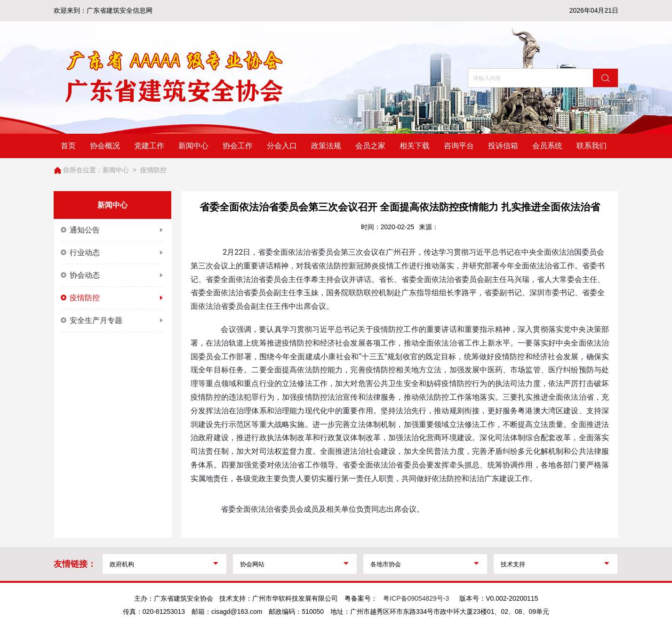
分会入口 (282, 146)
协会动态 (112, 275)
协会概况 (105, 146)
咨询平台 (459, 146)
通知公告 (112, 230)
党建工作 (149, 146)
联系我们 (592, 146)
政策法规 (326, 146)
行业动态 (112, 253)
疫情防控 (153, 170)
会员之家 (370, 146)
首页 (68, 146)
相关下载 (415, 146)
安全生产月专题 (112, 321)
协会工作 (238, 146)
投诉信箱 (503, 146)
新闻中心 (193, 146)
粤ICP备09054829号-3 (416, 598)
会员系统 (547, 146)
